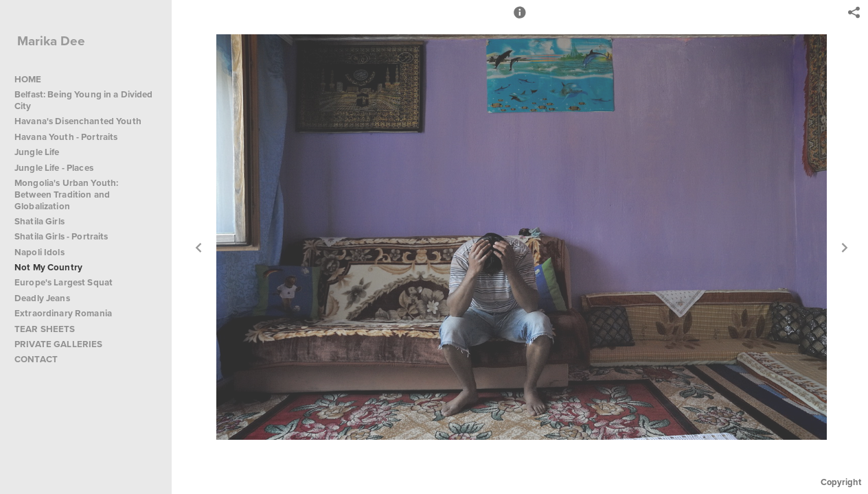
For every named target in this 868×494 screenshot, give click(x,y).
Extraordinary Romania (63, 313)
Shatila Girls (39, 221)
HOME (28, 79)
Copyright (841, 482)
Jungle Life (37, 152)
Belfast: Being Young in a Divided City (84, 100)
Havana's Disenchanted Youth (78, 121)
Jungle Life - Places (54, 168)
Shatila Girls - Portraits (61, 236)
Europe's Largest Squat (64, 282)
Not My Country (48, 267)
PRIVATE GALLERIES (58, 344)
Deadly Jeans (42, 298)
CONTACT (36, 359)
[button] (520, 19)
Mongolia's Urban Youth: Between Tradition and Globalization (66, 195)
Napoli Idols (39, 252)
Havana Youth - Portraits (66, 137)
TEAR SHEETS (45, 329)
